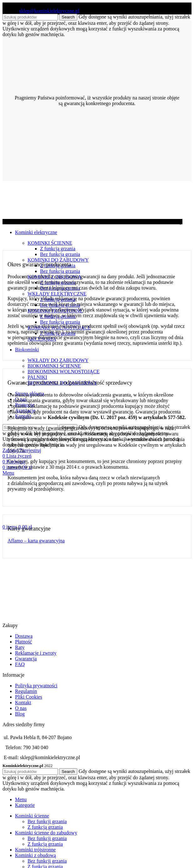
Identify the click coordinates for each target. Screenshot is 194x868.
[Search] (30, 772)
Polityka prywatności (36, 686)
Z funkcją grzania (58, 249)
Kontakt (23, 703)
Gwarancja (26, 659)
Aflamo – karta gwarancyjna (36, 541)
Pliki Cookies (29, 697)
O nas (21, 708)
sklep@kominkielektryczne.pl (49, 11)
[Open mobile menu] (8, 473)
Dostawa (24, 636)
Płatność (23, 642)
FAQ (20, 664)
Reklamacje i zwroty (36, 653)
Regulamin (26, 691)
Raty (20, 647)
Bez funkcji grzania (47, 821)
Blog (20, 714)
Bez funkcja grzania (60, 254)
